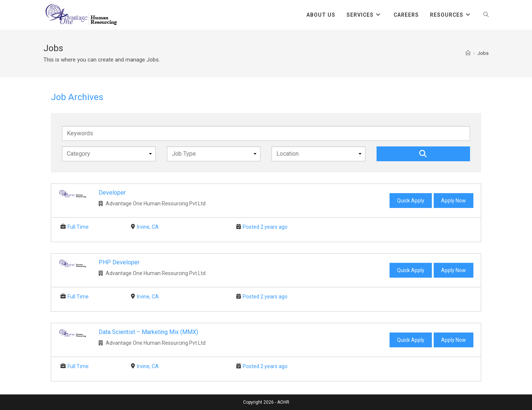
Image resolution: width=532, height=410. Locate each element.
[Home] (468, 53)
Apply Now (454, 201)
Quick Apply (411, 201)
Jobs (483, 53)
